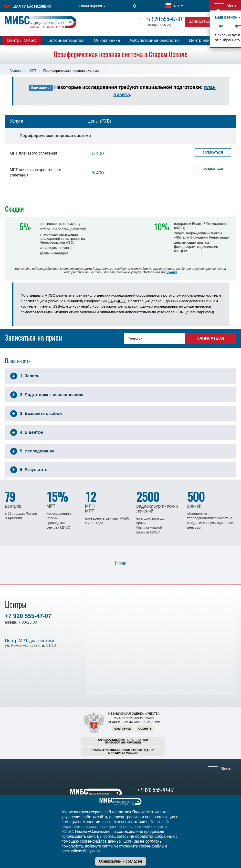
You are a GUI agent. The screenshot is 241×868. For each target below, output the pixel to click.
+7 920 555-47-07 (164, 19)
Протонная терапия (65, 40)
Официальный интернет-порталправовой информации (123, 741)
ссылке (172, 272)
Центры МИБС (22, 40)
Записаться (213, 153)
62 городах (16, 513)
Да (221, 26)
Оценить (145, 729)
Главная (16, 71)
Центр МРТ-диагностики (30, 641)
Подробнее (122, 729)
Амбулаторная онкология (155, 40)
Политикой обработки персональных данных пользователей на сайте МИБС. (115, 827)
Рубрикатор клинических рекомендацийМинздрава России (123, 751)
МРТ (33, 71)
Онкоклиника (107, 40)
